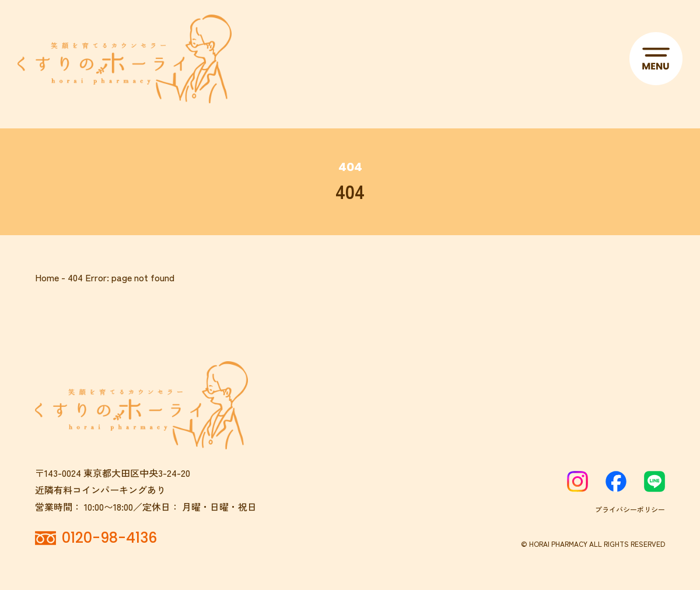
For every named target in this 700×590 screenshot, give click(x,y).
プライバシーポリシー (630, 509)
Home (47, 277)
